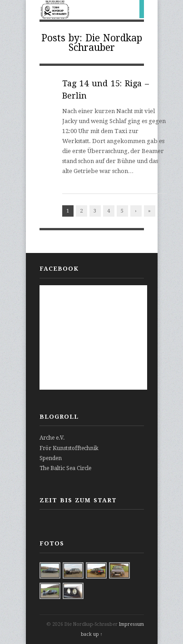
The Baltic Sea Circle (65, 468)
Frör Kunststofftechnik (69, 448)
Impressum (131, 624)
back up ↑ (92, 634)
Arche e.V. (52, 438)
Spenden (51, 458)
